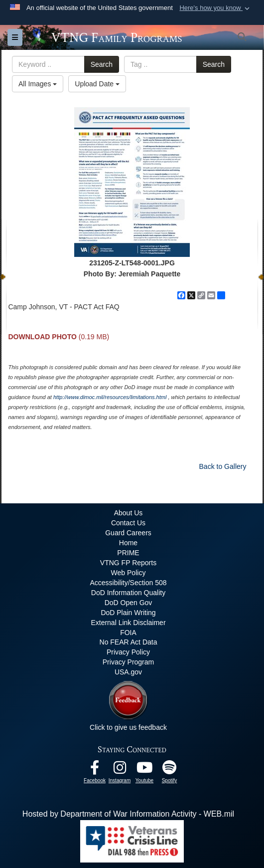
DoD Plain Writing (128, 613)
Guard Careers (128, 533)
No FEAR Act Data (129, 642)
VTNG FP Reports (128, 563)
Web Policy (129, 573)
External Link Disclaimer (128, 623)
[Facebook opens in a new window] (95, 770)
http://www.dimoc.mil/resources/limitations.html (110, 397)
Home (128, 543)
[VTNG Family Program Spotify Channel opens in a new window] (169, 770)
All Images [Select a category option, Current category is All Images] (38, 84)
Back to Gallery (223, 466)
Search (102, 64)
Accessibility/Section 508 (128, 583)
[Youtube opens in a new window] (144, 770)
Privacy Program (128, 662)
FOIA (128, 633)
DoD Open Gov (129, 603)
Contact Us (128, 523)
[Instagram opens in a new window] (120, 770)
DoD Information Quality (128, 593)
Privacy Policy (128, 652)
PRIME (128, 553)
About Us (129, 513)
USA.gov (128, 672)
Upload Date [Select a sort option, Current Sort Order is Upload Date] (97, 84)
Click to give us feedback (128, 727)
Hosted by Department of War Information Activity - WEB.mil (128, 814)
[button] (215, 8)
